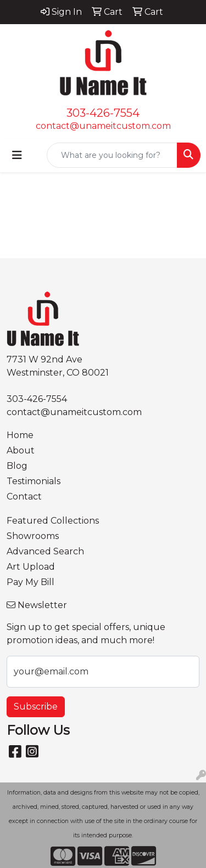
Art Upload (31, 567)
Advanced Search (45, 551)
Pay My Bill (30, 582)
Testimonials (34, 481)
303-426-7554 (103, 113)
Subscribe (36, 707)
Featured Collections (53, 521)
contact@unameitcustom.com (103, 126)
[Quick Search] (112, 155)
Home (20, 435)
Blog (17, 466)
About (21, 450)
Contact (24, 497)
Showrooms (33, 536)
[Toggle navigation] (17, 155)
